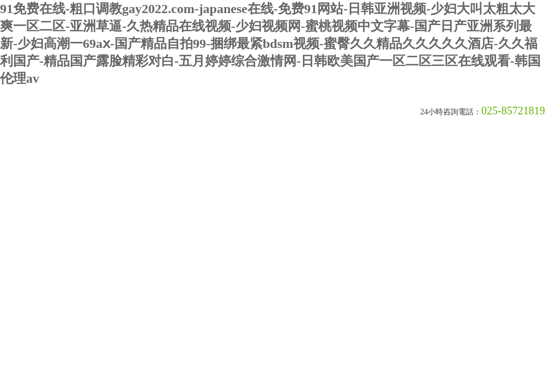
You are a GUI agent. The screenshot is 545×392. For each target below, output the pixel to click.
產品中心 (208, 152)
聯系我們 (372, 152)
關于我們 (45, 152)
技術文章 (154, 152)
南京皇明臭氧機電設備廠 (134, 112)
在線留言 (317, 152)
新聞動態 (99, 152)
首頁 (6, 151)
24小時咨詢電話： (451, 112)
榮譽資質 (263, 152)
